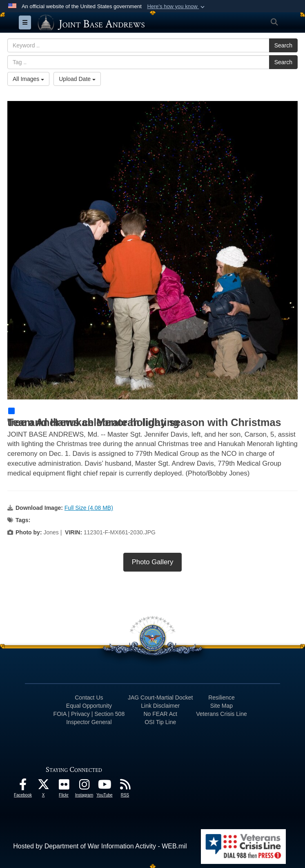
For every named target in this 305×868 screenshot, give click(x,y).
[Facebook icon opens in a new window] (23, 786)
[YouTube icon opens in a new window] (105, 786)
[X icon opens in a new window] (43, 786)
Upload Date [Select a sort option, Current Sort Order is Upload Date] (77, 79)
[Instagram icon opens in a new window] (84, 786)
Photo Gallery (153, 562)
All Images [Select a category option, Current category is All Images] (28, 79)
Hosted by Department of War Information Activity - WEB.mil (100, 846)
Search (283, 45)
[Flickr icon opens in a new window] (64, 786)
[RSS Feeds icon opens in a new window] (125, 786)
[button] (177, 7)
